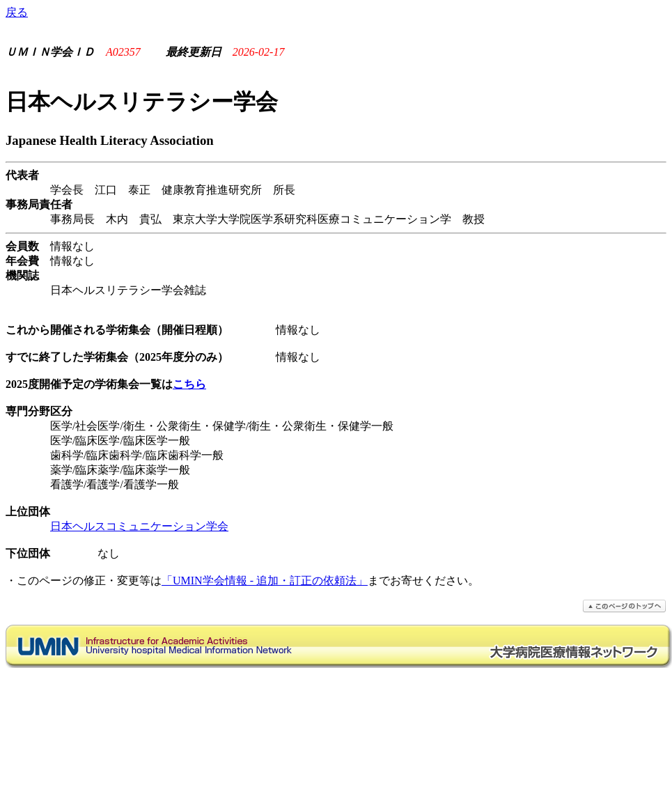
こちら (189, 384)
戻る (17, 12)
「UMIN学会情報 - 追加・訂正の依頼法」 (265, 581)
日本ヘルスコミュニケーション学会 (139, 526)
